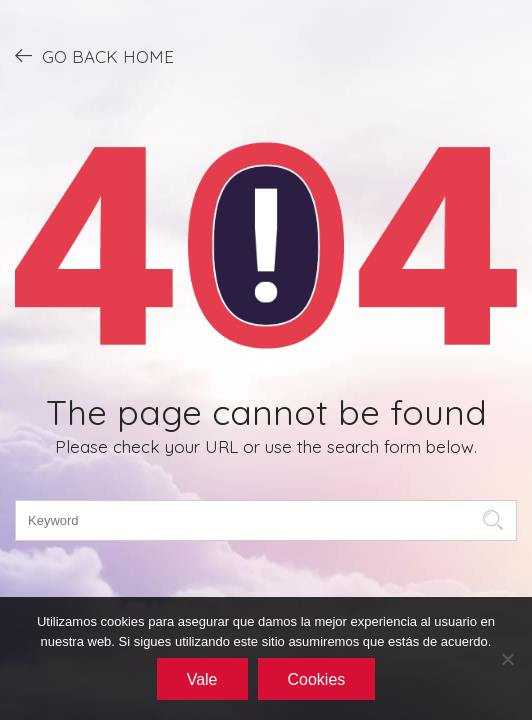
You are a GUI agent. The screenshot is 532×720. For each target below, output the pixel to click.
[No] (507, 659)
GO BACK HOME (94, 56)
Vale (202, 679)
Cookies (317, 679)
